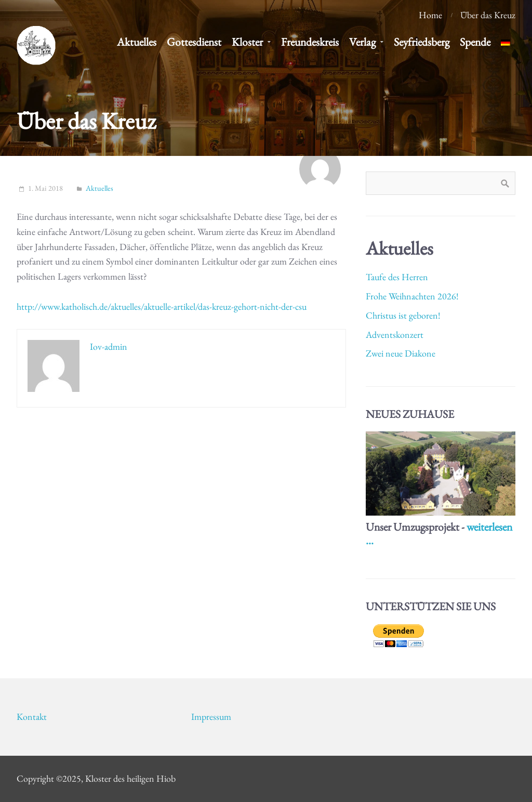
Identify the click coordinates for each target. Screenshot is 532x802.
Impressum (211, 716)
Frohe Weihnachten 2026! (412, 296)
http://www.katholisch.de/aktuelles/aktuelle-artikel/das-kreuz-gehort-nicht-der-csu (162, 306)
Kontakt (32, 716)
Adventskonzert (395, 334)
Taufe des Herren (397, 277)
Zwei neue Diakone (401, 353)
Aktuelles (99, 188)
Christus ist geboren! (403, 315)
